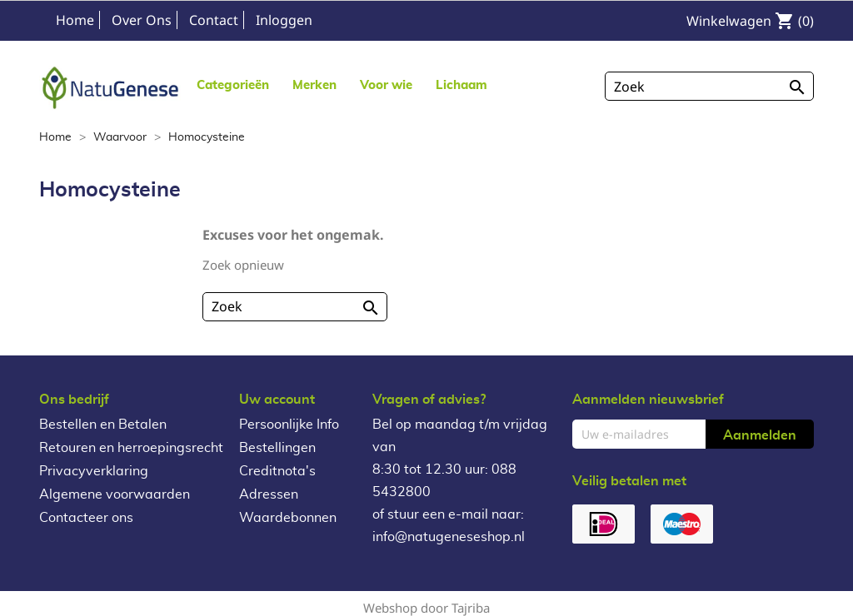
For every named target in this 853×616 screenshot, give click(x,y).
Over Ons (142, 20)
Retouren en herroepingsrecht (131, 448)
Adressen (269, 494)
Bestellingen (277, 448)
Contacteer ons (86, 518)
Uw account (277, 400)
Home (75, 20)
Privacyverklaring (94, 471)
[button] (314, 84)
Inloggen (284, 20)
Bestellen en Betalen (103, 425)
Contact (214, 20)
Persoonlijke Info (289, 425)
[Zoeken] (709, 86)
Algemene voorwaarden (115, 494)
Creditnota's (277, 471)
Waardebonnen (288, 518)
